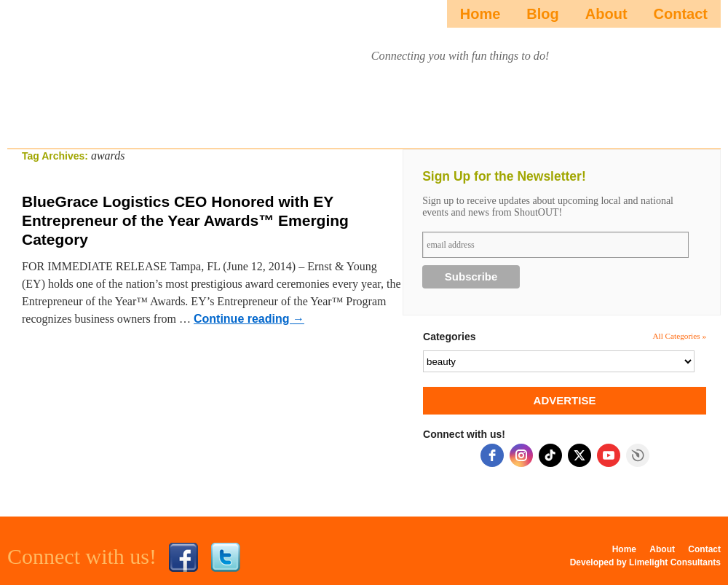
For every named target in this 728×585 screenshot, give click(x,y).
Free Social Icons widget (638, 455)
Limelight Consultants (675, 562)
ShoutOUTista (89, 70)
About (606, 14)
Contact (681, 14)
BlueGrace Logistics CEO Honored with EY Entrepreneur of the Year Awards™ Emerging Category (185, 221)
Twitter (226, 557)
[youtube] (609, 455)
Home (480, 14)
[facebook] (492, 455)
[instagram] (521, 455)
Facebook (183, 557)
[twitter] (579, 455)
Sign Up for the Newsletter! (504, 176)
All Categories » (679, 336)
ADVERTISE (565, 400)
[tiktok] (550, 455)
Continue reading (249, 319)
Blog (542, 14)
